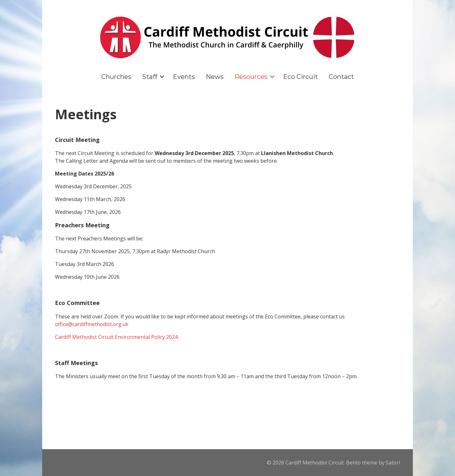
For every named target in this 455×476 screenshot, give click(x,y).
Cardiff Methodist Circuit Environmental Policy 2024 (116, 337)
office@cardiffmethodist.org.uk (92, 324)
